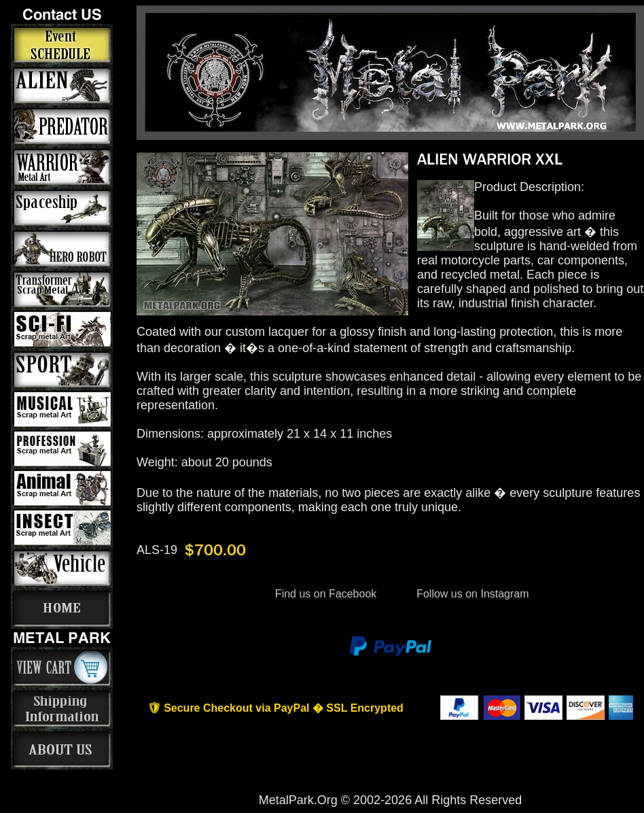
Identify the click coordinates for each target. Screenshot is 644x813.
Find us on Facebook (325, 594)
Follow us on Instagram (471, 594)
